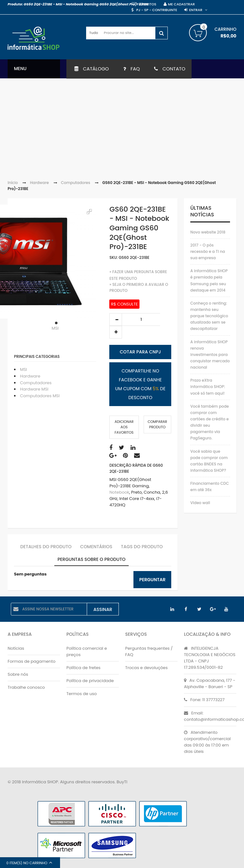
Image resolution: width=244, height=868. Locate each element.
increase (116, 332)
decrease (116, 319)
